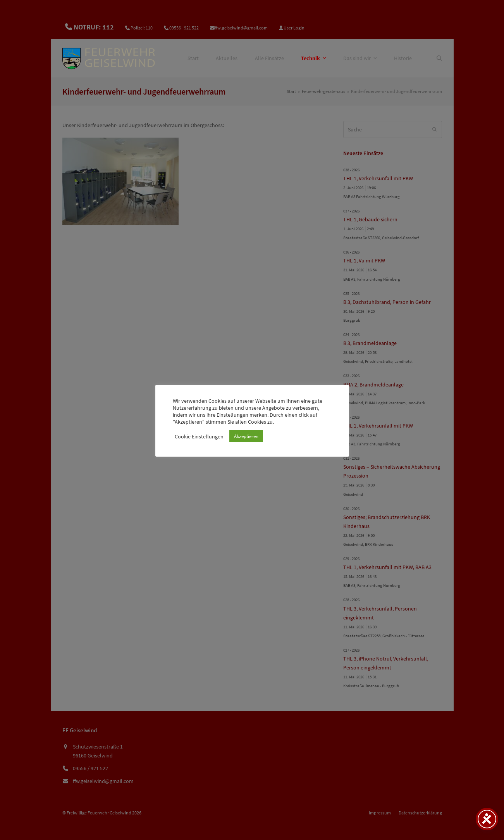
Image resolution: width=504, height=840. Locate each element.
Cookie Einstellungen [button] (199, 436)
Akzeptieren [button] (246, 436)
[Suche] (439, 58)
